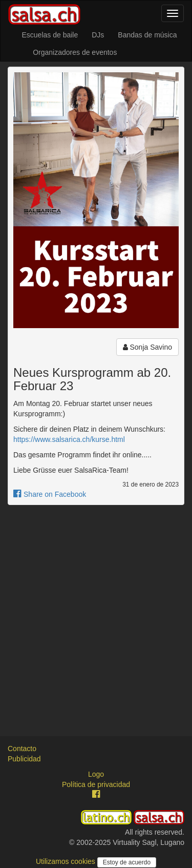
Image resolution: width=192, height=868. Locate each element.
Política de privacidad (96, 784)
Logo (96, 774)
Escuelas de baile (50, 35)
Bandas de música (147, 35)
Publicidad (24, 759)
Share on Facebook (50, 494)
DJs (98, 35)
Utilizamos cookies (67, 861)
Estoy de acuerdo (127, 862)
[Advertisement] (96, 611)
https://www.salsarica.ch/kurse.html (69, 439)
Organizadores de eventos (75, 52)
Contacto (22, 749)
